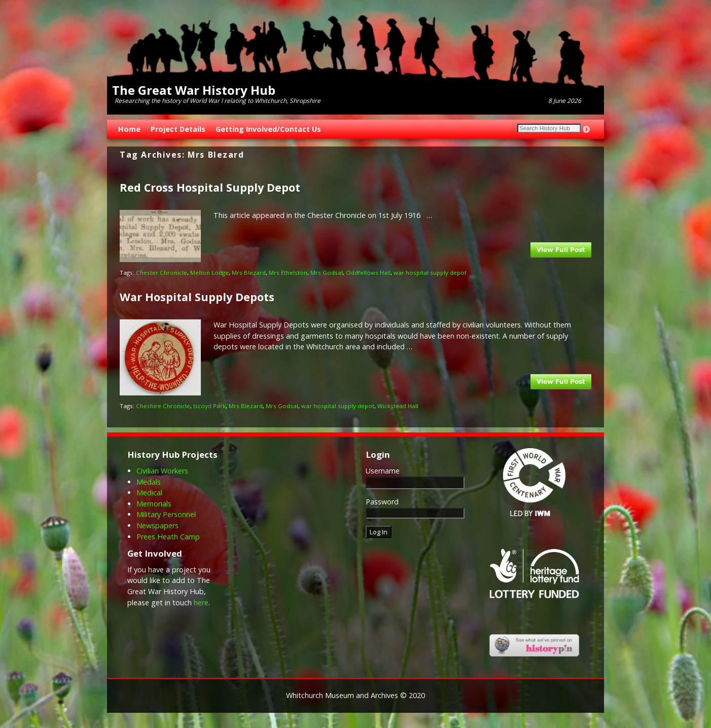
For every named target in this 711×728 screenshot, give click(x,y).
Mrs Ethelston (288, 272)
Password (382, 502)
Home (129, 129)
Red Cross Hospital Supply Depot (210, 187)
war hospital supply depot (430, 272)
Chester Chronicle (162, 272)
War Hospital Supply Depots (197, 297)
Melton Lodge (209, 272)
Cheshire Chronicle (163, 406)
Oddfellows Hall (368, 272)
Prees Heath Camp (168, 537)
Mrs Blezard (249, 272)
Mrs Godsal (327, 272)
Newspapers (157, 525)
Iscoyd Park (209, 406)
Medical (149, 493)
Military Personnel (166, 514)
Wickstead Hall (398, 406)
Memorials (154, 504)
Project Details (178, 129)
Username (383, 471)
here (201, 603)
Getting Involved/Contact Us (268, 129)
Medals (149, 482)
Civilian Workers (162, 471)
